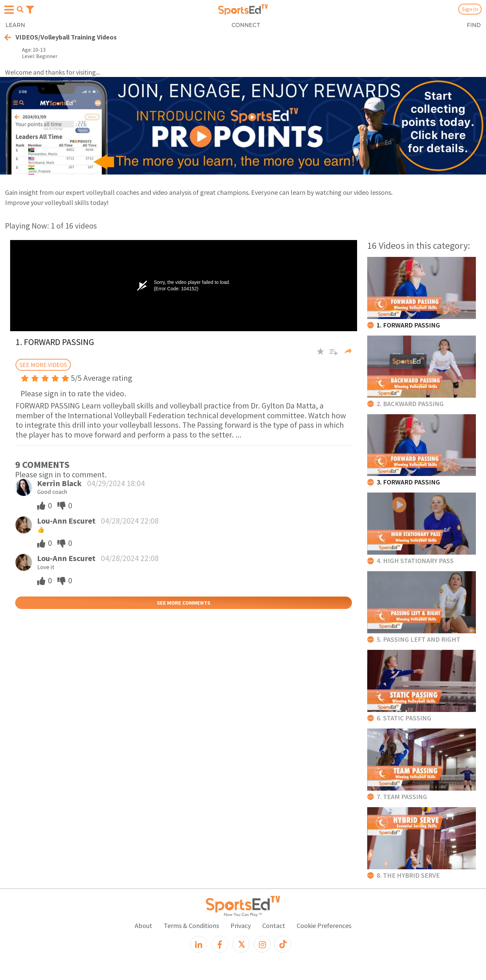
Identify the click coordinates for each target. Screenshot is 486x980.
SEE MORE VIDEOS (43, 365)
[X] (241, 944)
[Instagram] (262, 944)
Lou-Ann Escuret (66, 521)
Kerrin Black (59, 483)
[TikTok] (282, 944)
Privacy (241, 925)
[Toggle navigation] (30, 9)
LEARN (15, 25)
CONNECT (246, 25)
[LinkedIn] (198, 944)
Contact (274, 925)
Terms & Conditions (191, 925)
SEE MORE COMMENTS (184, 603)
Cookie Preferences (324, 925)
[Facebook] (220, 944)
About (143, 925)
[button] (331, 355)
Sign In (470, 9)
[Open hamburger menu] (9, 10)
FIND (474, 25)
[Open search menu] (20, 9)
